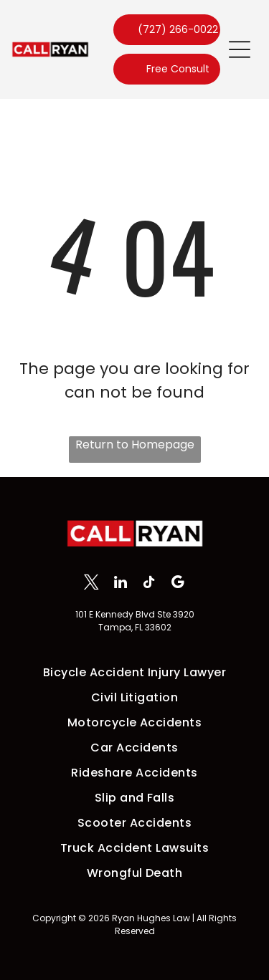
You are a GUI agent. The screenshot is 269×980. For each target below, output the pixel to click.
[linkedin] (120, 584)
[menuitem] (134, 672)
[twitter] (91, 584)
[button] (240, 49)
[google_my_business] (178, 584)
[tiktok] (149, 584)
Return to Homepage (135, 445)
